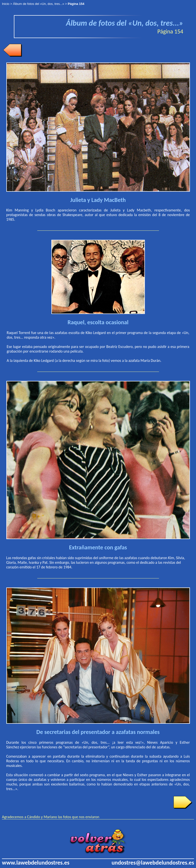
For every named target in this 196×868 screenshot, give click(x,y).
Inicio (6, 4)
